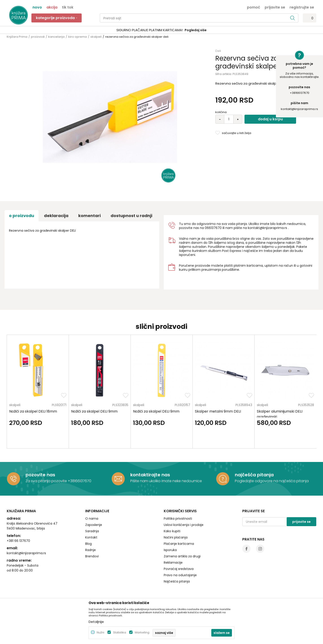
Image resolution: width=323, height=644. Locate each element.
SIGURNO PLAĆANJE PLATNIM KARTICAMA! (150, 30)
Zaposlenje (94, 525)
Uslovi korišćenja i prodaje (184, 525)
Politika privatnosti (178, 519)
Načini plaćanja (176, 537)
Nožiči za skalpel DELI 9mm (94, 411)
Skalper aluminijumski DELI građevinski (280, 414)
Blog (88, 544)
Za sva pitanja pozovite (47, 481)
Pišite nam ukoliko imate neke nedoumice (166, 481)
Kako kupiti (172, 531)
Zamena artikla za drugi (182, 556)
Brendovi (92, 556)
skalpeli (96, 37)
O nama (92, 519)
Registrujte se (302, 7)
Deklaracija (56, 216)
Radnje (91, 550)
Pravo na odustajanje (180, 575)
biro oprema (77, 37)
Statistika (120, 632)
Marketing (142, 632)
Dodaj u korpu (270, 119)
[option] (161, 30)
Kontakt (91, 537)
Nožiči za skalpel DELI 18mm (33, 411)
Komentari (89, 216)
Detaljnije (96, 622)
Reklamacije (173, 563)
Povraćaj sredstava (179, 569)
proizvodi (38, 37)
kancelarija (56, 37)
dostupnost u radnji (131, 216)
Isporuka (170, 550)
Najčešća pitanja (177, 581)
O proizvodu (22, 216)
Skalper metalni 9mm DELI (218, 411)
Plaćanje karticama (179, 544)
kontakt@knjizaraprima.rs (299, 109)
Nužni (100, 632)
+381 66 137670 (18, 541)
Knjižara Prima (17, 37)
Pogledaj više (196, 30)
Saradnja (92, 531)
